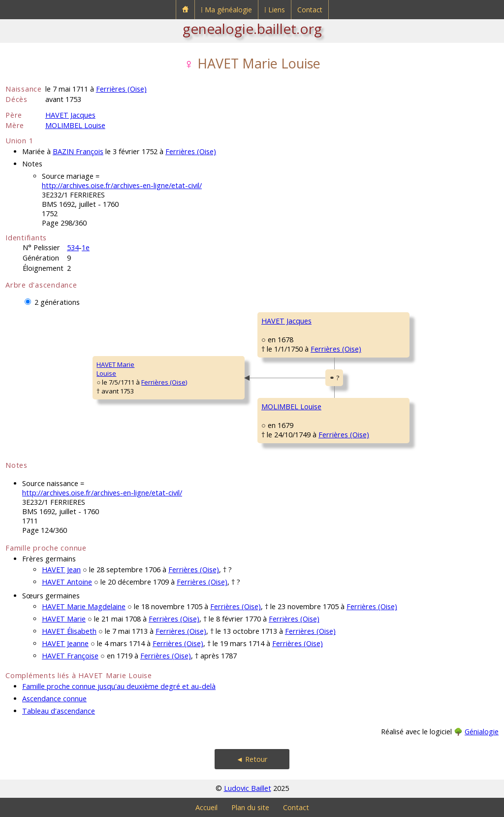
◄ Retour (252, 759)
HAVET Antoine (67, 582)
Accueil (206, 807)
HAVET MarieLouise (115, 369)
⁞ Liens (275, 10)
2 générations (57, 302)
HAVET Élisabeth (69, 631)
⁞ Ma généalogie (226, 10)
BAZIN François (78, 151)
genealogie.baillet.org (252, 29)
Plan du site (250, 807)
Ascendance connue (54, 699)
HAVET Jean (61, 570)
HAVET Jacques (70, 115)
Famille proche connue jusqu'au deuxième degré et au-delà (119, 686)
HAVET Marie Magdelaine (84, 606)
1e (86, 247)
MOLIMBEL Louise (75, 125)
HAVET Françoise (70, 656)
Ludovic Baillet (248, 788)
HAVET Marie (64, 619)
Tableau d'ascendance (59, 711)
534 (73, 247)
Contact (310, 10)
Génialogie (482, 732)
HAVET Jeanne (65, 643)
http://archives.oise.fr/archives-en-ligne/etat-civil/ (122, 185)
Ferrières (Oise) (121, 89)
